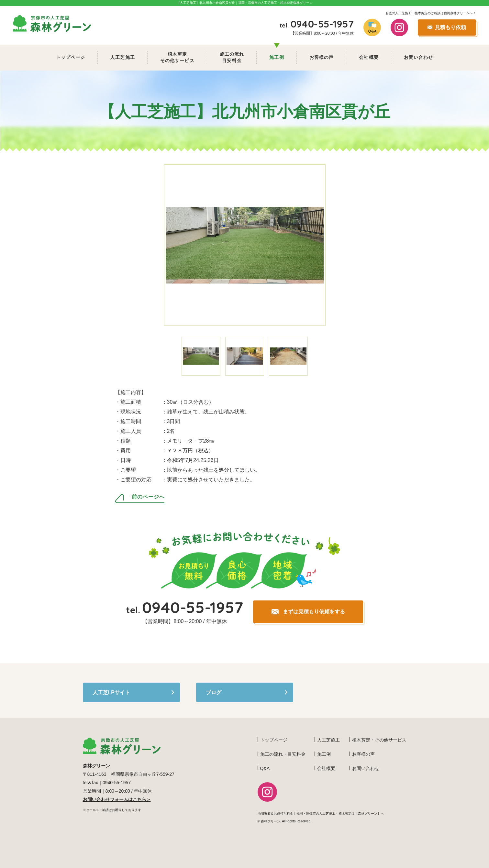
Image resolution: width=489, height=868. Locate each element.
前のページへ (148, 497)
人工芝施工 (123, 57)
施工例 (277, 57)
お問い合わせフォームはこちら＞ (117, 799)
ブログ (214, 692)
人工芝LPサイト (111, 692)
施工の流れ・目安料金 (283, 754)
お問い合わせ (419, 57)
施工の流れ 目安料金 (232, 57)
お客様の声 (322, 57)
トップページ (71, 57)
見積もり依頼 (450, 27)
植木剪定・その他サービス (379, 740)
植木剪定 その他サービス (177, 57)
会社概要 (369, 57)
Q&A (265, 768)
